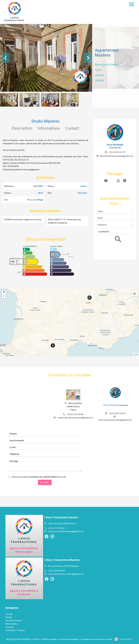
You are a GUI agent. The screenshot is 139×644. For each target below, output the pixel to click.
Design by (126, 639)
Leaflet (136, 355)
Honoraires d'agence (69, 639)
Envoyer (45, 482)
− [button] (4, 296)
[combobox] (115, 211)
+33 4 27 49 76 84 (75, 414)
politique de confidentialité (43, 477)
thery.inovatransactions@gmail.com (117, 156)
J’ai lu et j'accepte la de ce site (39, 477)
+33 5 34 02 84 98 (56, 571)
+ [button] (4, 292)
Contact (72, 128)
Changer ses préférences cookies (97, 639)
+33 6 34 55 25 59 (117, 152)
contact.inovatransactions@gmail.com (75, 417)
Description (22, 128)
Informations (49, 128)
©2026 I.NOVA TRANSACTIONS (22, 639)
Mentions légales (49, 639)
